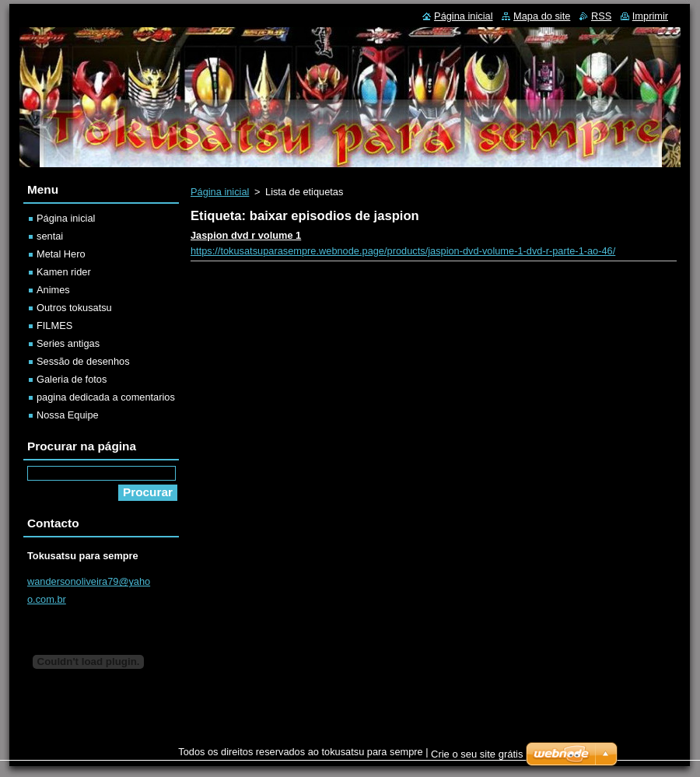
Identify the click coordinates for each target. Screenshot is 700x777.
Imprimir (650, 16)
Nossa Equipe (68, 415)
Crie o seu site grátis (477, 754)
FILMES (54, 325)
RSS (601, 16)
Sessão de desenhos (83, 361)
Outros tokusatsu (74, 308)
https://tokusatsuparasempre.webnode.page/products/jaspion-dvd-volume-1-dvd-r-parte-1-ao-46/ (403, 251)
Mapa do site (542, 16)
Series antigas (68, 343)
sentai (50, 236)
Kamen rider (64, 272)
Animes (53, 290)
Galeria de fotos (72, 379)
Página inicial (220, 192)
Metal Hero (61, 254)
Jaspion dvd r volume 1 (246, 235)
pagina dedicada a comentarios (106, 397)
